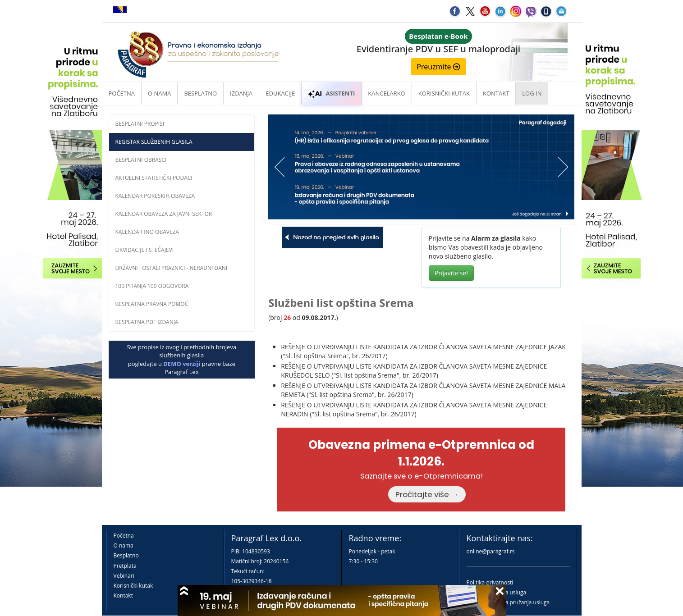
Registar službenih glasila (154, 142)
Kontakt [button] (496, 93)
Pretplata (125, 566)
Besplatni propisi (140, 124)
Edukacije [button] (280, 93)
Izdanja (241, 93)
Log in (532, 93)
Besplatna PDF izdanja (147, 322)
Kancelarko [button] (386, 93)
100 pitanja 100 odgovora (152, 286)
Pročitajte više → (427, 494)
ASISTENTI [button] (331, 93)
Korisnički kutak (133, 586)
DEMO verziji (182, 364)
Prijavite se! (451, 273)
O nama (159, 93)
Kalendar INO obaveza (147, 232)
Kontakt (123, 595)
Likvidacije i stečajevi (145, 250)
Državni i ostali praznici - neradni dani (172, 268)
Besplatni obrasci (141, 160)
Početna (122, 93)
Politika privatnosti (490, 582)
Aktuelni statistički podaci (154, 178)
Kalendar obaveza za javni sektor (164, 214)
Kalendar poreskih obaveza (155, 196)
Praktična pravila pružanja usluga (508, 602)
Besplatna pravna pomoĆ (152, 304)
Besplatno (200, 93)
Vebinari (124, 576)
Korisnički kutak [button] (444, 93)
